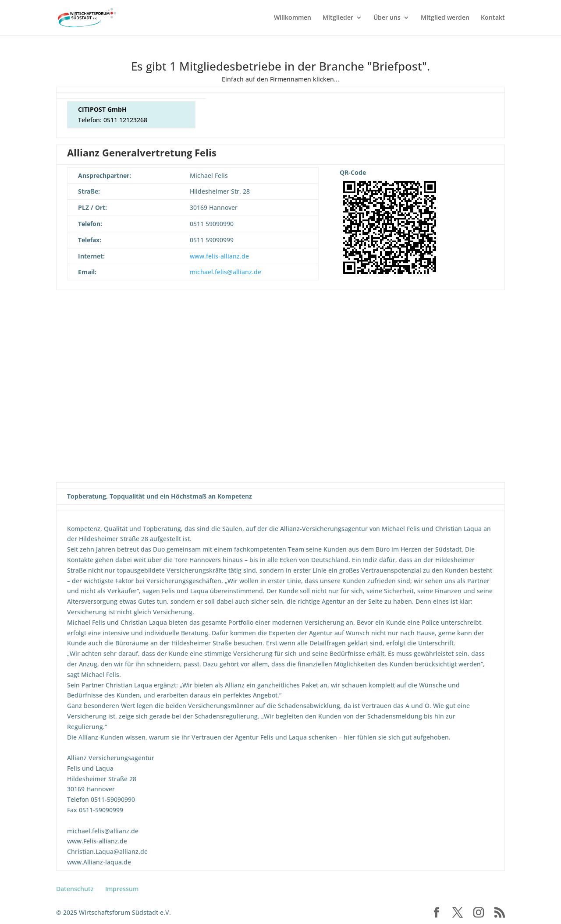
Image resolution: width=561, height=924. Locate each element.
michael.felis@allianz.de (225, 272)
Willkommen (293, 18)
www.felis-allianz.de (219, 256)
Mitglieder (338, 18)
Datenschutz (75, 889)
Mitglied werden (445, 18)
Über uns (387, 18)
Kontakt (493, 18)
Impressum (122, 889)
